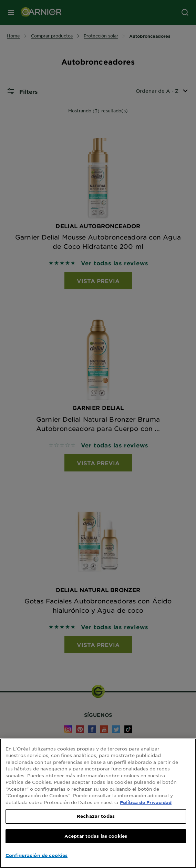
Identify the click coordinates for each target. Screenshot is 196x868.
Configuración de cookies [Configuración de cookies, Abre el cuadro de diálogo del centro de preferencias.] (37, 855)
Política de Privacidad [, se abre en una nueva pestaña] (146, 802)
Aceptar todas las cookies (96, 836)
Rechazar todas (96, 816)
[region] (98, 803)
